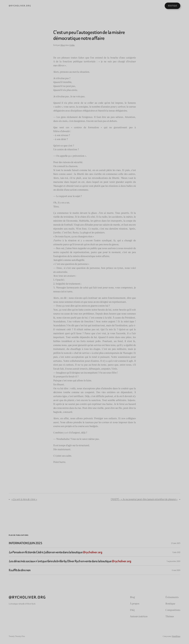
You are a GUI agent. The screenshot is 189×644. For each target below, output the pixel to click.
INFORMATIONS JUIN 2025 (25, 543)
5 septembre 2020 (173, 561)
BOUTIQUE (172, 6)
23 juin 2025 (176, 543)
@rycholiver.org (20, 6)
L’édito (72, 45)
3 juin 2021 (176, 552)
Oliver (63, 45)
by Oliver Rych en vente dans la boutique (70, 561)
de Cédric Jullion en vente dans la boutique (55, 552)
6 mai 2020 (176, 570)
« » (24, 499)
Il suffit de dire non (20, 570)
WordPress (176, 636)
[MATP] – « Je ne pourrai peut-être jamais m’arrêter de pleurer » (144, 499)
